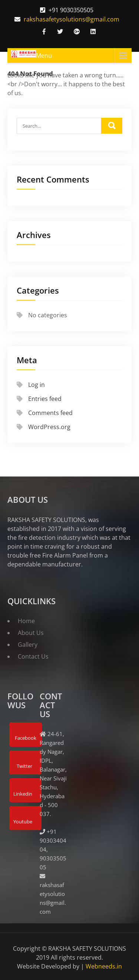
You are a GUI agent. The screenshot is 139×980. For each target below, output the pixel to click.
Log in (37, 385)
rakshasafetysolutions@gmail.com (72, 19)
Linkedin (23, 794)
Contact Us (33, 656)
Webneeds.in (104, 966)
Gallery (28, 645)
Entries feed (45, 399)
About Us (31, 633)
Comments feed (50, 413)
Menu (44, 56)
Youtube (23, 822)
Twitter (24, 766)
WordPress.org (49, 427)
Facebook (26, 738)
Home (26, 621)
